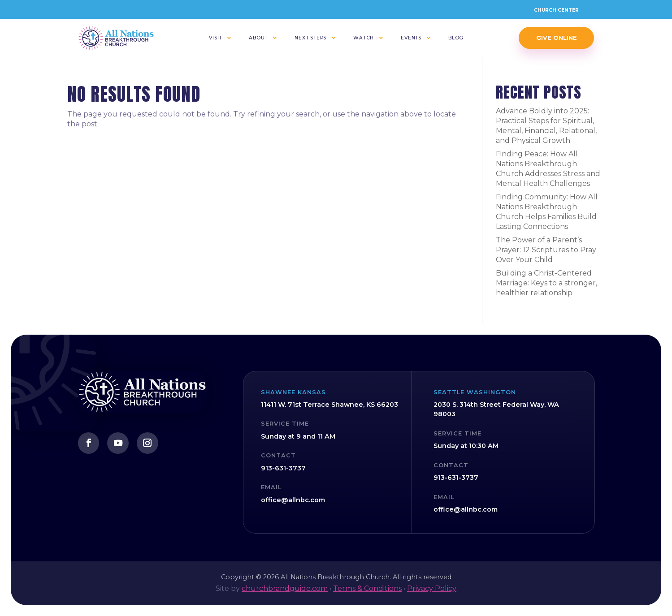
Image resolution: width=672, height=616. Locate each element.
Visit (215, 38)
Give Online (557, 38)
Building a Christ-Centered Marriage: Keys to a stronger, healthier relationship (546, 283)
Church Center (556, 10)
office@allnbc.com (293, 500)
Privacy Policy (432, 588)
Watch (364, 38)
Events (411, 38)
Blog (456, 38)
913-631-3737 (283, 468)
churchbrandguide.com (285, 588)
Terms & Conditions (367, 588)
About (258, 38)
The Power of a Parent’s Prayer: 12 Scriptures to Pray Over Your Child (546, 250)
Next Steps (310, 38)
